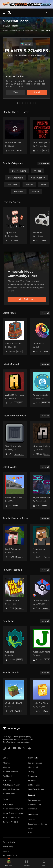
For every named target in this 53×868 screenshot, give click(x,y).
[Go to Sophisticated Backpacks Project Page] (15, 337)
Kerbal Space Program (12, 785)
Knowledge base (35, 800)
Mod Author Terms (10, 855)
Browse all (44, 163)
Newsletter (33, 776)
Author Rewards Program (13, 813)
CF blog (31, 772)
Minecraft (7, 767)
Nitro (30, 833)
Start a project (8, 805)
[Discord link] (19, 748)
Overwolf (32, 820)
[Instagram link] (4, 748)
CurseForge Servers (36, 789)
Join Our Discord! (35, 763)
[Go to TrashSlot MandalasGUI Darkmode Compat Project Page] (15, 439)
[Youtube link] (14, 748)
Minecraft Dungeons (11, 789)
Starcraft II (7, 781)
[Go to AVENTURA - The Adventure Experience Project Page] (15, 388)
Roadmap (32, 781)
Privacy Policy (8, 847)
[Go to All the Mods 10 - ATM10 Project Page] (15, 594)
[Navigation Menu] (4, 13)
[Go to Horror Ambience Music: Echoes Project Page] (15, 136)
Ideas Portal (33, 767)
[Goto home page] (10, 13)
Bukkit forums (34, 785)
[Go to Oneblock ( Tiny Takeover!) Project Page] (15, 696)
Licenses (6, 851)
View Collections (27, 299)
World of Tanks (9, 794)
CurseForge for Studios (37, 824)
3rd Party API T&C (10, 822)
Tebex (30, 828)
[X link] (24, 748)
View (16, 92)
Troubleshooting (35, 805)
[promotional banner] (26, 4)
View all (45, 313)
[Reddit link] (29, 748)
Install (37, 92)
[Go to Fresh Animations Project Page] (15, 542)
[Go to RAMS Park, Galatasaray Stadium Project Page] (15, 491)
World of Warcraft (10, 772)
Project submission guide (13, 809)
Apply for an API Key (11, 818)
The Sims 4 (7, 776)
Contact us (33, 809)
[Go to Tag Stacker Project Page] (15, 226)
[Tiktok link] (9, 748)
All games (6, 763)
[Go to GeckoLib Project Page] (15, 645)
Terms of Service (9, 842)
